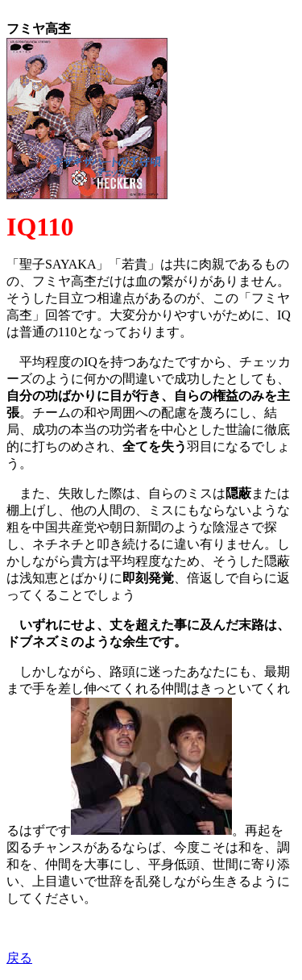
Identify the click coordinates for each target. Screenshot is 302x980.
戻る (19, 958)
